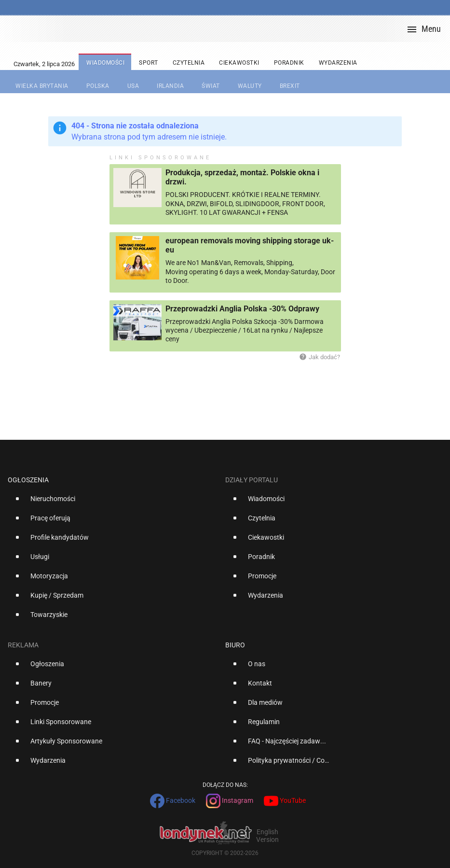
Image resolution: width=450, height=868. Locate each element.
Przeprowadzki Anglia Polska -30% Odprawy (242, 309)
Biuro (235, 645)
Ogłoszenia (28, 480)
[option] (113, 503)
